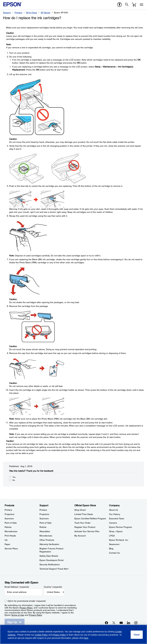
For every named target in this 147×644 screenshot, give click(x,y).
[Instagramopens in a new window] (136, 623)
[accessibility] (119, 5)
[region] (73, 634)
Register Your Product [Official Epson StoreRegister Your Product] (85, 527)
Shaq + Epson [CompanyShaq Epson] (116, 531)
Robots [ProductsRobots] (8, 527)
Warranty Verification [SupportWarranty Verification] (49, 544)
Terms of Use (18, 615)
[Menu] (141, 5)
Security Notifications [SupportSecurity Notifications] (50, 564)
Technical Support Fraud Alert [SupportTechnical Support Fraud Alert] (54, 569)
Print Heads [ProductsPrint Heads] (10, 536)
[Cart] (134, 5)
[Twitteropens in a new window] (114, 623)
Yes (14, 477)
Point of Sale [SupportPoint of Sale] (46, 523)
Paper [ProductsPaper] (7, 544)
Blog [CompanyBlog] (111, 549)
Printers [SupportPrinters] (43, 510)
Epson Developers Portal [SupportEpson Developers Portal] (51, 560)
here (86, 638)
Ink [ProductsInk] (6, 540)
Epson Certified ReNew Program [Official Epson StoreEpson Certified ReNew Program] (90, 519)
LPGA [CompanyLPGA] (112, 536)
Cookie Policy (41, 635)
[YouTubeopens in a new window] (121, 623)
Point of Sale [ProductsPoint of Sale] (11, 523)
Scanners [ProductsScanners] (9, 519)
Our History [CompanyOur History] (115, 514)
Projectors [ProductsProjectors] (9, 514)
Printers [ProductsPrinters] (8, 510)
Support (7, 13)
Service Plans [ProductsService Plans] (11, 549)
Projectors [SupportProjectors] (44, 514)
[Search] (127, 5)
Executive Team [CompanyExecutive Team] (117, 519)
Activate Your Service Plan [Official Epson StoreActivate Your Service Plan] (87, 531)
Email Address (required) (17, 587)
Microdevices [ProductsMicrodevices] (11, 531)
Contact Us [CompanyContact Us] (114, 553)
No (14, 480)
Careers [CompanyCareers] (113, 523)
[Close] (137, 635)
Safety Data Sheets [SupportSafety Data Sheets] (49, 556)
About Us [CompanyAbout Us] (114, 510)
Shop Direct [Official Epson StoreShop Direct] (80, 510)
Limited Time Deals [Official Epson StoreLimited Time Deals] (84, 514)
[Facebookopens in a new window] (106, 623)
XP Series (45, 13)
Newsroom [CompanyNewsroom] (114, 544)
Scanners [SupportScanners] (44, 519)
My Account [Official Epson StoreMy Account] (80, 536)
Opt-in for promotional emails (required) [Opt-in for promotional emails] (27, 601)
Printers (18, 13)
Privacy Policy (26, 608)
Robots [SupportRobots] (43, 527)
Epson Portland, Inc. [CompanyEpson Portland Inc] (119, 540)
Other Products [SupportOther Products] (47, 540)
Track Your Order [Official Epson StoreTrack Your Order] (82, 523)
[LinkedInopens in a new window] (128, 623)
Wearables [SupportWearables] (45, 531)
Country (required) (53, 587)
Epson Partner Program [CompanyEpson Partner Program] (121, 527)
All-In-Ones (31, 13)
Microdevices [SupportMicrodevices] (46, 536)
